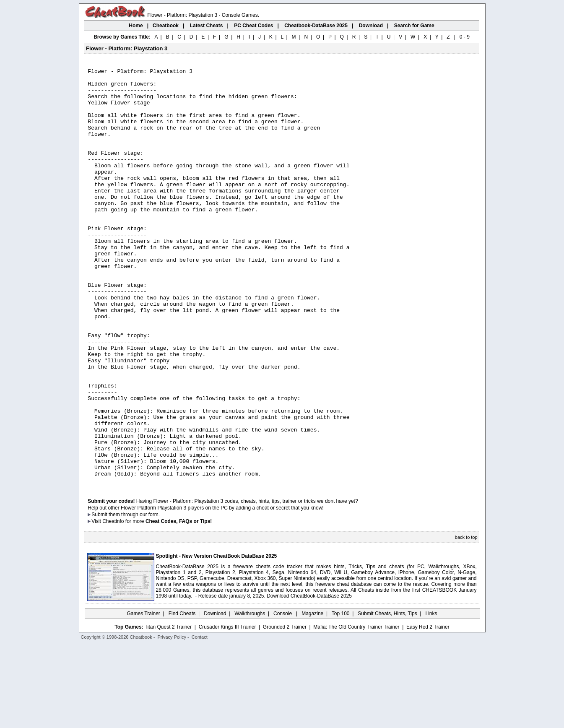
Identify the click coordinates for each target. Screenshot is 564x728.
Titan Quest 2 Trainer (168, 710)
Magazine (312, 697)
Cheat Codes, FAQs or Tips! (179, 604)
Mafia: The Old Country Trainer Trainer (356, 710)
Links (431, 697)
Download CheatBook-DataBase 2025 (309, 679)
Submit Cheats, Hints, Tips (387, 697)
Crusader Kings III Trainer (227, 710)
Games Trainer (143, 697)
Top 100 (341, 697)
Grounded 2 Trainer (285, 710)
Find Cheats (182, 697)
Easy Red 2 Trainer (428, 710)
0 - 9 (465, 37)
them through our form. (134, 598)
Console (283, 697)
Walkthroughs (250, 697)
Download (215, 697)
